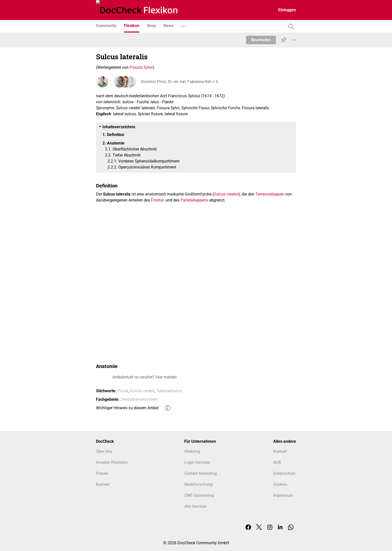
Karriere (103, 484)
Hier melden (166, 377)
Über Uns (104, 451)
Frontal (157, 200)
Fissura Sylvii (141, 67)
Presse (102, 473)
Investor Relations (112, 462)
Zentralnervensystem (139, 399)
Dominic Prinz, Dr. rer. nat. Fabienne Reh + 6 (179, 82)
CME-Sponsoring (199, 495)
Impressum (283, 495)
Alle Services (195, 506)
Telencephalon (169, 391)
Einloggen (287, 10)
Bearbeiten (261, 40)
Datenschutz (284, 473)
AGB (277, 462)
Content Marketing (200, 473)
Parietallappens (194, 200)
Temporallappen (270, 194)
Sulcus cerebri (226, 194)
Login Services (197, 462)
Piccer (123, 391)
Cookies (280, 484)
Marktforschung (198, 484)
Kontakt (280, 451)
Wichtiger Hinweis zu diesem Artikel (127, 408)
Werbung (192, 451)
